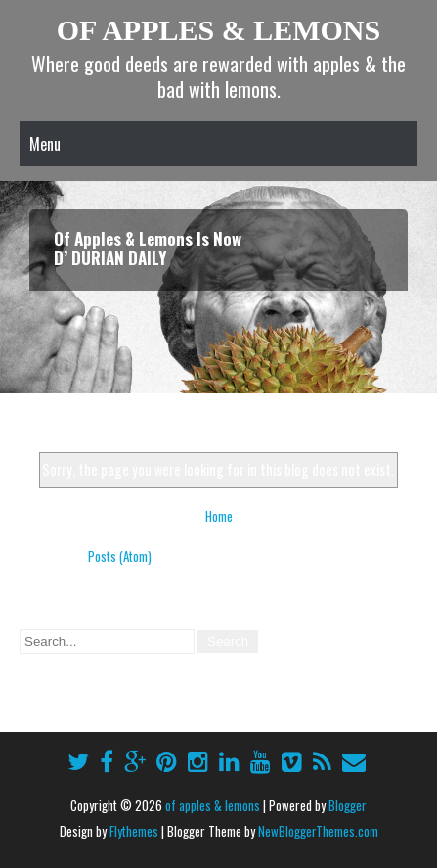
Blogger (348, 805)
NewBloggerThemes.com (318, 831)
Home (219, 516)
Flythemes (134, 831)
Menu (45, 144)
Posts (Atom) (120, 556)
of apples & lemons (218, 30)
